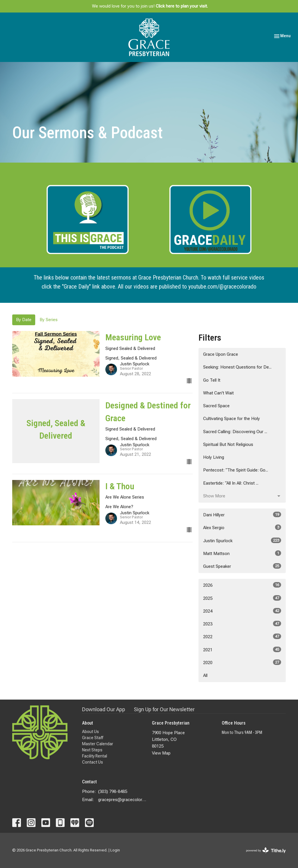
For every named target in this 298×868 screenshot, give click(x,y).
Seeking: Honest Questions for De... (237, 367)
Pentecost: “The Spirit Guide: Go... (236, 470)
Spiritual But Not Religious (228, 444)
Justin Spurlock (242, 540)
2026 (242, 585)
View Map (161, 753)
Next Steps (92, 750)
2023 (242, 624)
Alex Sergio (242, 527)
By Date (24, 320)
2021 (242, 650)
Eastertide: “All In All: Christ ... (231, 483)
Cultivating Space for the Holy (232, 419)
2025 (242, 598)
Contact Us (93, 762)
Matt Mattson (242, 553)
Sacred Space (216, 406)
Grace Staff (93, 738)
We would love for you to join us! (150, 6)
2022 (242, 636)
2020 (242, 662)
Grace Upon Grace (221, 354)
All (205, 675)
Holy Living (214, 457)
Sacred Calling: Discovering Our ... (235, 432)
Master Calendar (98, 744)
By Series (49, 320)
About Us (91, 732)
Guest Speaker (242, 566)
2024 (242, 611)
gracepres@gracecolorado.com (122, 800)
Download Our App (104, 709)
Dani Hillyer (242, 515)
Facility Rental (95, 756)
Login (115, 850)
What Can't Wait (218, 393)
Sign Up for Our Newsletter (164, 709)
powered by (266, 850)
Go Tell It (212, 380)
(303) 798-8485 (113, 791)
